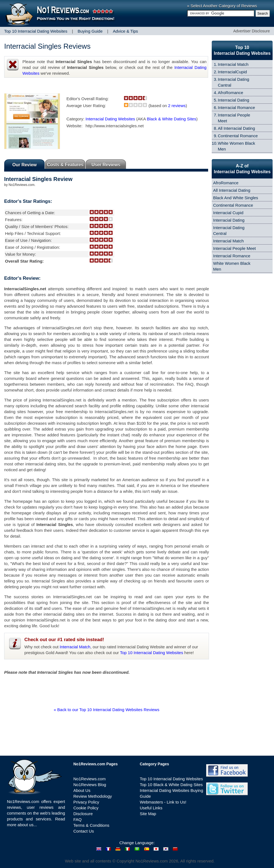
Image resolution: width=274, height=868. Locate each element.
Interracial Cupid (228, 213)
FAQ (77, 819)
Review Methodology (93, 796)
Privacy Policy (86, 802)
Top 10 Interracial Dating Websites (152, 653)
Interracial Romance (236, 107)
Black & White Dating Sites (172, 119)
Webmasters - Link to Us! (163, 802)
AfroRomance (231, 93)
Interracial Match (75, 647)
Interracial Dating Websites (110, 119)
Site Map (148, 814)
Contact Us (84, 831)
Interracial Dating (233, 100)
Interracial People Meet (234, 248)
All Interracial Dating (236, 128)
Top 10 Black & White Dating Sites (171, 785)
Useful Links (151, 808)
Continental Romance (238, 136)
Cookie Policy (86, 808)
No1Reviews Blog (90, 785)
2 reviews (177, 106)
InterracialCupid (232, 72)
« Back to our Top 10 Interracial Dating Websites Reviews (106, 710)
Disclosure (83, 814)
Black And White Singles (236, 198)
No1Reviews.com (90, 779)
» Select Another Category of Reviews (222, 6)
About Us (82, 790)
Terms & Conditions (91, 825)
